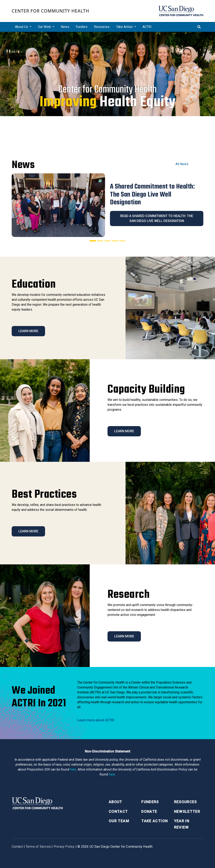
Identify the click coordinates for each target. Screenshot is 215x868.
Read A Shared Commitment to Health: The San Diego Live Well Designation (157, 218)
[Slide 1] (93, 241)
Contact (118, 811)
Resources (102, 27)
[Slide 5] (122, 241)
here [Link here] (73, 769)
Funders (82, 27)
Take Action (154, 821)
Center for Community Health (50, 11)
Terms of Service (38, 847)
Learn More (28, 331)
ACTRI (147, 27)
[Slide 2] (100, 241)
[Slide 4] (115, 241)
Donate (149, 811)
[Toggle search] (199, 27)
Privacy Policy (64, 847)
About (115, 802)
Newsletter (187, 811)
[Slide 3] (107, 241)
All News (182, 164)
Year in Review (182, 824)
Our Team (119, 821)
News (65, 27)
